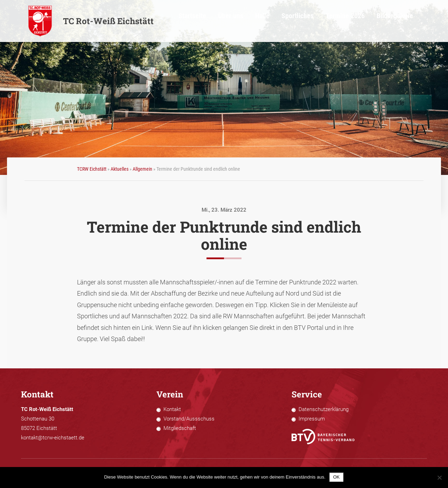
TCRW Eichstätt (92, 169)
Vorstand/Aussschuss (189, 419)
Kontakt (172, 409)
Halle (293, 21)
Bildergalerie (405, 21)
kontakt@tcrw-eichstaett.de (53, 438)
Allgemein (142, 169)
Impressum (312, 419)
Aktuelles (120, 169)
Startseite (232, 21)
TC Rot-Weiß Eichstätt (91, 21)
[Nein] (439, 478)
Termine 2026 (363, 21)
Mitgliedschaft (180, 428)
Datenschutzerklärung (324, 409)
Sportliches (323, 21)
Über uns (265, 21)
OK (337, 477)
